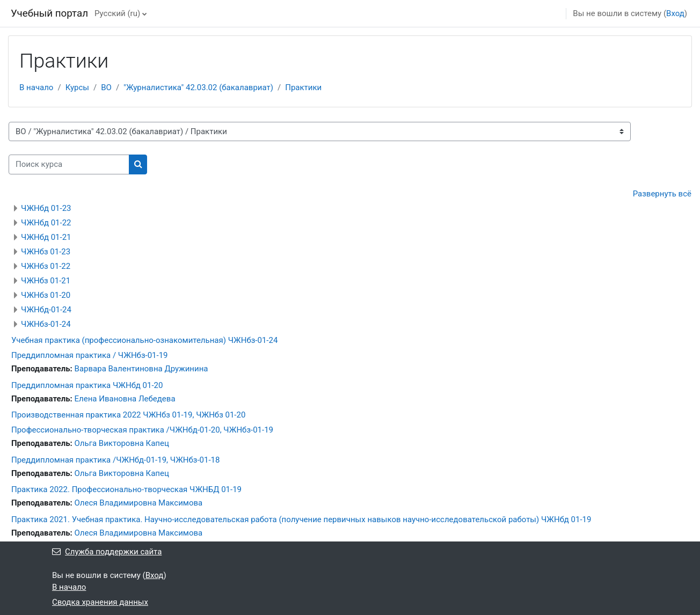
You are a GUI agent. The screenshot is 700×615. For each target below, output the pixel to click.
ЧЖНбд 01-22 (46, 223)
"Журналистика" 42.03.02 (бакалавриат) (198, 87)
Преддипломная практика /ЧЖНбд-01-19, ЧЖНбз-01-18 (115, 460)
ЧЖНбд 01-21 (46, 237)
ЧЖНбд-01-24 (46, 310)
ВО (106, 87)
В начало (36, 87)
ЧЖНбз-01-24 (46, 324)
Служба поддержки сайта (107, 552)
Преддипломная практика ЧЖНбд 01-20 (87, 385)
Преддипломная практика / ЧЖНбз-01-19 (90, 355)
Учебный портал (49, 13)
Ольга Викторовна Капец (122, 443)
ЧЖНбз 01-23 (46, 252)
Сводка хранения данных (100, 602)
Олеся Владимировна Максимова (139, 503)
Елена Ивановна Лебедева (125, 399)
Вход (675, 13)
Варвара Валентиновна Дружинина (141, 369)
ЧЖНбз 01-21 (46, 281)
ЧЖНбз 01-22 (46, 266)
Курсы (77, 87)
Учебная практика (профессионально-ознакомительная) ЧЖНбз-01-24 (144, 340)
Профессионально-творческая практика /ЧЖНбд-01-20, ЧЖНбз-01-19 (142, 430)
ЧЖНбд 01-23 (46, 208)
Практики (303, 87)
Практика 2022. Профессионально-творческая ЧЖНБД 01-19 (126, 489)
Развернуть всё (662, 194)
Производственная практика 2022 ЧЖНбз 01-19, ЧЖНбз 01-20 (128, 415)
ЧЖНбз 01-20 (46, 295)
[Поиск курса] (69, 164)
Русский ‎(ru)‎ (117, 13)
